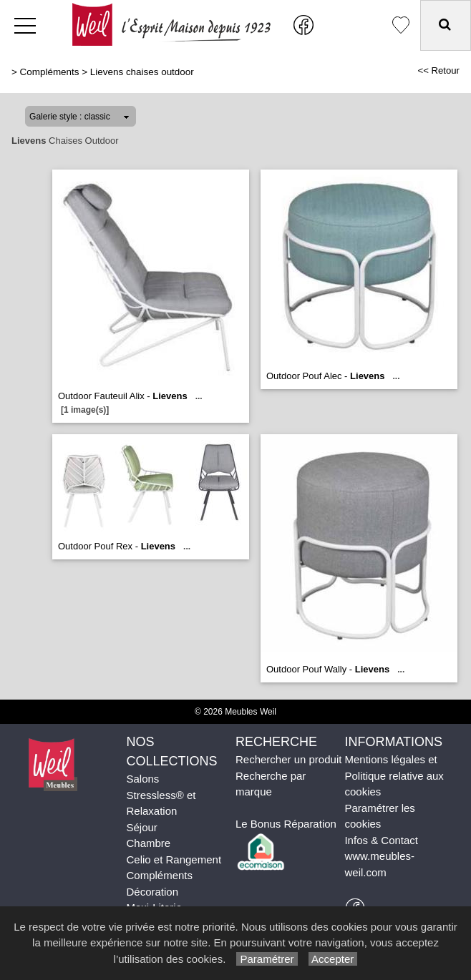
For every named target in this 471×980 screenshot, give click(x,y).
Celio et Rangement (174, 859)
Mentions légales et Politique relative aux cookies (394, 775)
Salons (142, 779)
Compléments (50, 72)
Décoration (152, 892)
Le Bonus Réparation (286, 824)
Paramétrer (267, 959)
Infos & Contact (381, 840)
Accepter (333, 959)
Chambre (148, 843)
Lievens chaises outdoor (142, 72)
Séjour (141, 827)
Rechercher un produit (288, 759)
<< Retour (438, 70)
